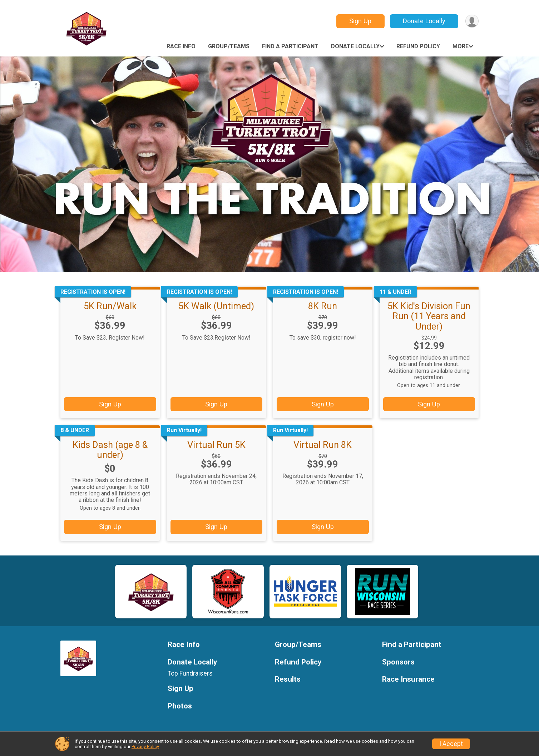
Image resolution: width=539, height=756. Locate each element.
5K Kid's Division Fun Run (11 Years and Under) (429, 316)
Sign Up (360, 21)
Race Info (181, 46)
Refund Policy (418, 46)
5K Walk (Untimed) (216, 306)
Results (288, 679)
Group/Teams (229, 46)
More (461, 46)
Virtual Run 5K (216, 445)
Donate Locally (424, 21)
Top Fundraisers (190, 673)
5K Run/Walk (110, 306)
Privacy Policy (145, 747)
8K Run (323, 306)
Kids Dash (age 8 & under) (110, 450)
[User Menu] (472, 21)
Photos (180, 706)
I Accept (451, 744)
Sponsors (398, 662)
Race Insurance (408, 679)
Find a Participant (290, 46)
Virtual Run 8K (323, 445)
